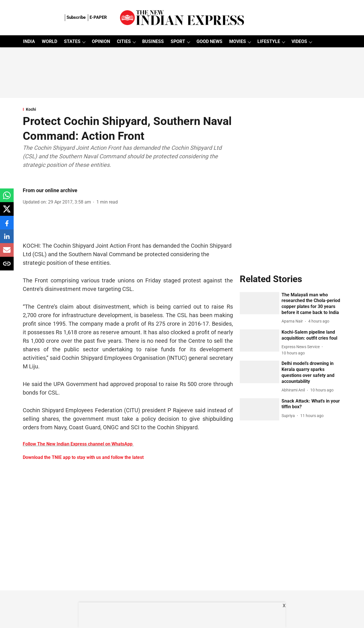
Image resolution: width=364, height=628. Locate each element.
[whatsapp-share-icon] (7, 198)
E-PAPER (98, 17)
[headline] (311, 304)
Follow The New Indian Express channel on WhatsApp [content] (78, 444)
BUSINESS (153, 41)
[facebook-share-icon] (7, 226)
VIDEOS (299, 41)
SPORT (178, 41)
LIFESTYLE (269, 41)
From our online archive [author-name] (50, 190)
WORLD (49, 41)
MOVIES (238, 41)
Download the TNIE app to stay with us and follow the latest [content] (83, 457)
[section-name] (128, 109)
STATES (72, 41)
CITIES (124, 41)
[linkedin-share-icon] (7, 239)
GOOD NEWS (209, 41)
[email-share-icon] (7, 253)
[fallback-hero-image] (260, 303)
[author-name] (293, 321)
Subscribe (76, 17)
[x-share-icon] (7, 212)
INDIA (29, 41)
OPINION (101, 41)
